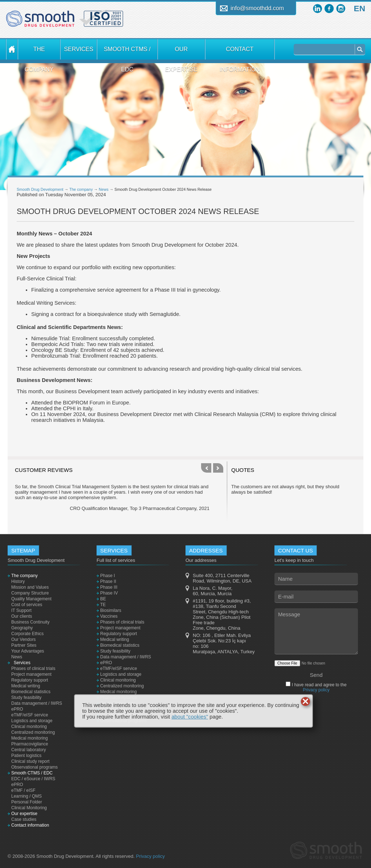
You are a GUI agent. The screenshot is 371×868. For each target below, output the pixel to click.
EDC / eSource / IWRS (33, 779)
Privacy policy (316, 690)
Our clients (22, 616)
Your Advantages (28, 651)
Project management (31, 674)
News (104, 189)
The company (39, 53)
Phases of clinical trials (33, 669)
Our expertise (181, 53)
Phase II (108, 581)
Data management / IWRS (37, 703)
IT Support (21, 610)
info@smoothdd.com (257, 8)
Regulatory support (30, 680)
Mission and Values (30, 587)
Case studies (24, 819)
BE (103, 599)
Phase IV (109, 593)
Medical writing (26, 686)
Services (78, 49)
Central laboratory (28, 750)
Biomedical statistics (31, 692)
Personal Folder (27, 802)
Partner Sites (24, 645)
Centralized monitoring (33, 732)
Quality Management (31, 599)
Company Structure (30, 593)
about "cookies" (190, 717)
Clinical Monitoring (29, 808)
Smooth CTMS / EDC (127, 53)
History (18, 581)
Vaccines (109, 616)
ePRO (17, 709)
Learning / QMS (26, 796)
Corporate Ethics (27, 634)
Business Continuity (30, 622)
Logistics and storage (32, 721)
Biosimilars (111, 610)
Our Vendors (23, 639)
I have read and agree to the (318, 687)
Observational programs (34, 767)
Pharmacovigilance (30, 744)
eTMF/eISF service (30, 715)
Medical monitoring (30, 738)
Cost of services (27, 605)
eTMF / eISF (23, 790)
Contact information (240, 53)
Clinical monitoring (29, 727)
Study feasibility (26, 698)
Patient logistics (26, 756)
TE (103, 605)
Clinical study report (30, 761)
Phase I (108, 576)
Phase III (109, 587)
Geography (22, 628)
